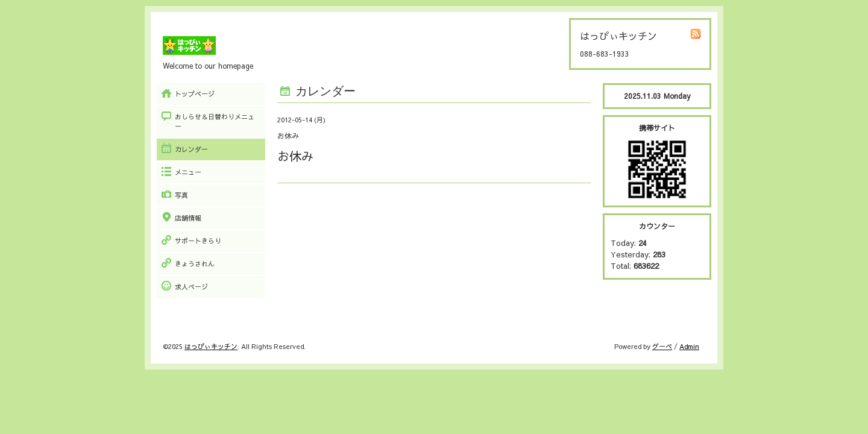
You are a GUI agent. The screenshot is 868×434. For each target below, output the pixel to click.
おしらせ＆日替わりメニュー (215, 121)
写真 (181, 195)
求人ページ (191, 287)
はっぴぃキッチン (211, 346)
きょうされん (195, 264)
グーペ (662, 346)
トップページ (195, 94)
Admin (689, 346)
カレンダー (191, 149)
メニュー (188, 172)
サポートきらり (198, 241)
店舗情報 (188, 218)
